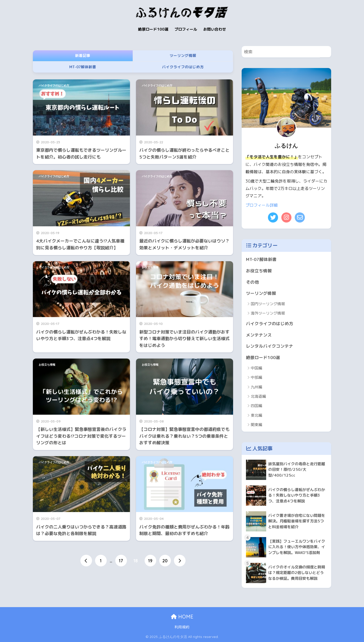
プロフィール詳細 (262, 205)
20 (165, 561)
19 (150, 561)
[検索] (325, 52)
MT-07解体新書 (261, 259)
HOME (182, 617)
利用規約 (182, 627)
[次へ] (180, 561)
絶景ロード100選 (263, 357)
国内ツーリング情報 (268, 304)
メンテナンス (259, 335)
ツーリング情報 (261, 293)
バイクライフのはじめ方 (54, 85)
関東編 (256, 425)
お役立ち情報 (150, 267)
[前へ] (86, 561)
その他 (252, 282)
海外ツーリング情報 (268, 313)
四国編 (256, 406)
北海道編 (258, 396)
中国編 (256, 368)
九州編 (256, 387)
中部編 (256, 377)
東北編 (256, 415)
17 (121, 561)
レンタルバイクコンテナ (270, 346)
